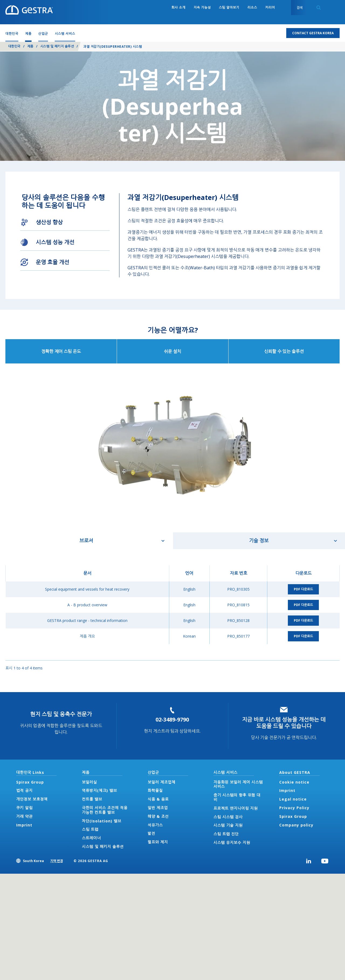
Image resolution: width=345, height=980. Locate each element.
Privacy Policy (294, 808)
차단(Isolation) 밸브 (102, 821)
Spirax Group (30, 782)
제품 (30, 46)
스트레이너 (91, 838)
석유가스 (155, 825)
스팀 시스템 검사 (228, 817)
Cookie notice (294, 782)
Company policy (296, 825)
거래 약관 (24, 816)
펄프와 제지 (158, 842)
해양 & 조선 (158, 816)
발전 (151, 833)
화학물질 (155, 790)
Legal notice (293, 799)
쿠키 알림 (24, 808)
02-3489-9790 (172, 719)
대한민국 (14, 46)
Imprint (24, 825)
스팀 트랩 (90, 829)
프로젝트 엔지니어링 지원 (236, 808)
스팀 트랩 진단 (226, 834)
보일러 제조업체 (162, 782)
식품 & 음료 (158, 799)
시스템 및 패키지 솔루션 (57, 46)
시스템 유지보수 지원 (232, 843)
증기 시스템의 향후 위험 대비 (237, 797)
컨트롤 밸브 (92, 799)
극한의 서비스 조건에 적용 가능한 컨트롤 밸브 (105, 810)
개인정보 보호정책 (32, 799)
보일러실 (89, 782)
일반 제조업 (158, 808)
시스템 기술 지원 (228, 825)
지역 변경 (56, 861)
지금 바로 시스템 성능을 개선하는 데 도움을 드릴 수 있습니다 (284, 723)
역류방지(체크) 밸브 (99, 790)
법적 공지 (24, 790)
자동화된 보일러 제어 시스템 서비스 (238, 784)
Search (319, 8)
